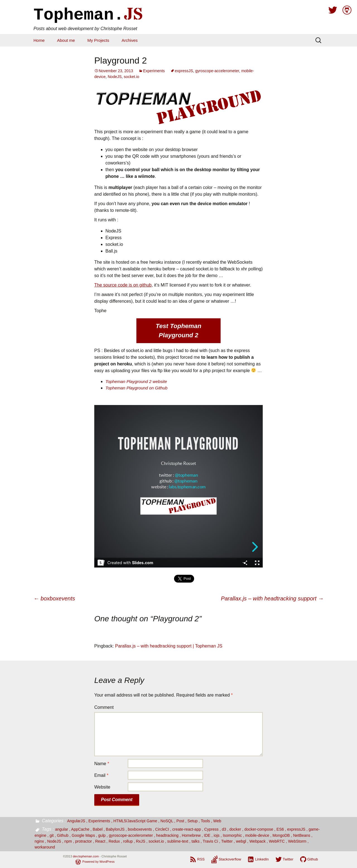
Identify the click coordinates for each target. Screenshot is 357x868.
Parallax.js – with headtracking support (272, 598)
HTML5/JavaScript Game (135, 821)
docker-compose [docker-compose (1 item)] (259, 829)
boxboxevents (54, 598)
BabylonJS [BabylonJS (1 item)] (115, 829)
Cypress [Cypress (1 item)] (211, 829)
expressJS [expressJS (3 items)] (296, 829)
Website (102, 787)
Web (217, 821)
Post (180, 821)
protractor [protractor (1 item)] (84, 841)
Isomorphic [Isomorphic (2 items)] (232, 835)
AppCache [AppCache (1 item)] (80, 829)
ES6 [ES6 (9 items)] (280, 829)
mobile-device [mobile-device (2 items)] (257, 835)
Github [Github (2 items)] (63, 835)
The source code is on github (123, 285)
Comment (104, 707)
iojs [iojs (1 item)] (217, 835)
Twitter (288, 859)
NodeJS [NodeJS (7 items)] (54, 841)
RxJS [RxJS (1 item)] (140, 841)
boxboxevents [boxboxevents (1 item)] (140, 829)
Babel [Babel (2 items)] (98, 829)
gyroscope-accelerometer (217, 71)
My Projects (98, 40)
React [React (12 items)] (100, 841)
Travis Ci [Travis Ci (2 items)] (210, 841)
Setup (193, 821)
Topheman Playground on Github (136, 388)
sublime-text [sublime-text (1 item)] (178, 841)
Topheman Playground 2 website (136, 381)
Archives (130, 40)
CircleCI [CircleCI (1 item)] (162, 829)
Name (102, 764)
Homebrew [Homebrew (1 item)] (191, 835)
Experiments (154, 71)
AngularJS (76, 821)
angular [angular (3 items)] (61, 829)
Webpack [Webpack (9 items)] (257, 841)
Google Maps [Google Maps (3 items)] (83, 835)
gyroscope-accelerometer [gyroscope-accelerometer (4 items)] (131, 835)
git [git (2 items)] (52, 835)
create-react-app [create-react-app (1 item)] (187, 829)
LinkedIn (262, 859)
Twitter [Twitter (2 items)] (227, 841)
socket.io (132, 77)
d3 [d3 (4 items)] (224, 829)
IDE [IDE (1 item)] (207, 835)
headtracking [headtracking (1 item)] (167, 835)
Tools (205, 821)
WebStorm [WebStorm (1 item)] (297, 841)
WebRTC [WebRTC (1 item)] (277, 841)
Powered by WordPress (98, 862)
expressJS (184, 71)
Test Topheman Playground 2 (178, 331)
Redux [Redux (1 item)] (114, 841)
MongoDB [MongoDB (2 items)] (281, 835)
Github (313, 859)
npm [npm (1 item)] (68, 841)
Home (39, 40)
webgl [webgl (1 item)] (241, 841)
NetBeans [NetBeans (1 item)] (302, 835)
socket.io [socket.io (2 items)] (156, 841)
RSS (201, 859)
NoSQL (167, 821)
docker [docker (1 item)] (235, 829)
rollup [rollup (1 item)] (128, 841)
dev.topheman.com (86, 856)
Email (101, 775)
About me (66, 40)
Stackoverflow (230, 859)
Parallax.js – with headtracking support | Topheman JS (169, 646)
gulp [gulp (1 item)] (102, 835)
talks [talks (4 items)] (196, 841)
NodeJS (115, 77)
